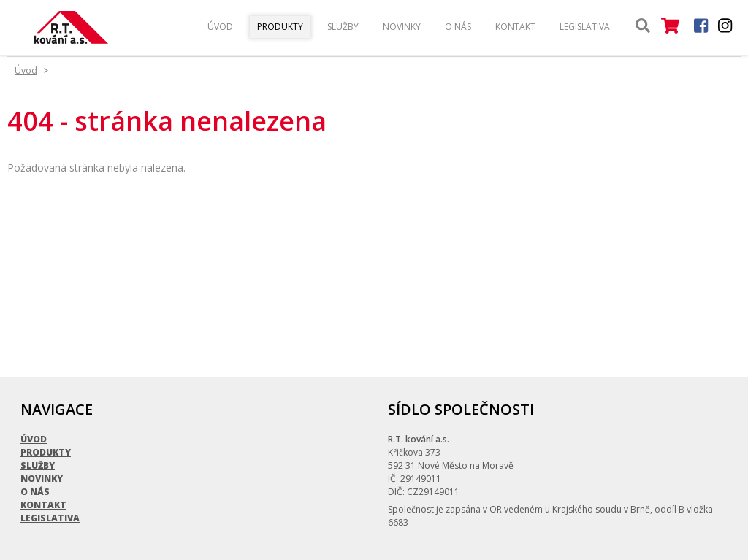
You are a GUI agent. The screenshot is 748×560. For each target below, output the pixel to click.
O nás (458, 27)
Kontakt (515, 27)
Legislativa (585, 27)
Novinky (402, 27)
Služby (343, 27)
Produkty (280, 27)
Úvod (220, 27)
